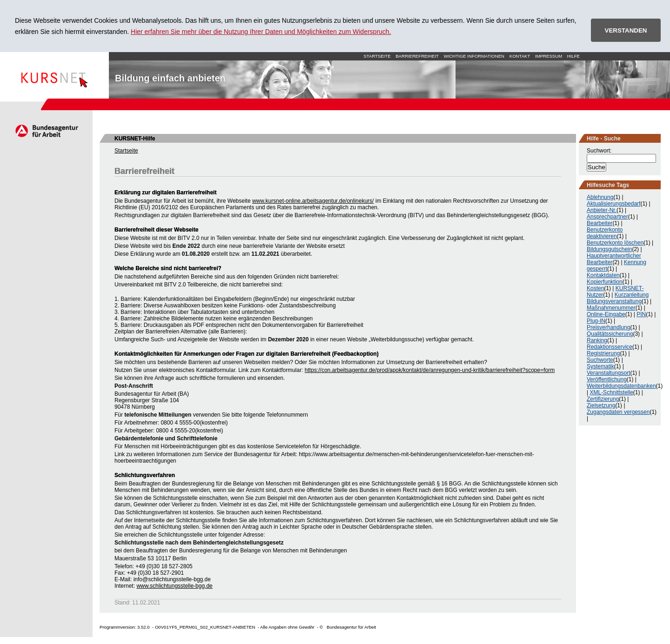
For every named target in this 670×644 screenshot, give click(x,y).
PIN (641, 314)
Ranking (597, 340)
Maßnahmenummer (611, 308)
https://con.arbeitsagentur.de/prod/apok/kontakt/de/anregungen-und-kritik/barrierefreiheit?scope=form (430, 370)
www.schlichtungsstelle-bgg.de (174, 586)
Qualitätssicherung (610, 334)
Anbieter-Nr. (602, 210)
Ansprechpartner (607, 217)
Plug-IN (596, 321)
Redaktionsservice (610, 347)
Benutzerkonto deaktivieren (605, 233)
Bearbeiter (600, 223)
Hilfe (573, 56)
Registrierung (603, 353)
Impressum (549, 56)
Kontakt (520, 56)
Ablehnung (600, 197)
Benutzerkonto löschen (615, 243)
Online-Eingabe (606, 314)
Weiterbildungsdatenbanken (621, 386)
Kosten (595, 288)
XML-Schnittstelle (611, 392)
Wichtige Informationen (474, 56)
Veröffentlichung (607, 379)
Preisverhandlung (608, 327)
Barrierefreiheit (417, 56)
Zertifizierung (603, 399)
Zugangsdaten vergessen (618, 412)
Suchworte (600, 360)
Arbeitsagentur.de (46, 131)
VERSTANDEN (626, 30)
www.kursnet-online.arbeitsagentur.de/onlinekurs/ (313, 201)
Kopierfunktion (605, 282)
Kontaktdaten (603, 275)
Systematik (600, 366)
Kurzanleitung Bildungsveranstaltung (618, 298)
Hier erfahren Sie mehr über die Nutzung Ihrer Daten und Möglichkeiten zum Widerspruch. (261, 32)
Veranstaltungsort (608, 373)
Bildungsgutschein (609, 249)
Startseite (54, 75)
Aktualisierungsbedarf (613, 204)
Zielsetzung (601, 405)
